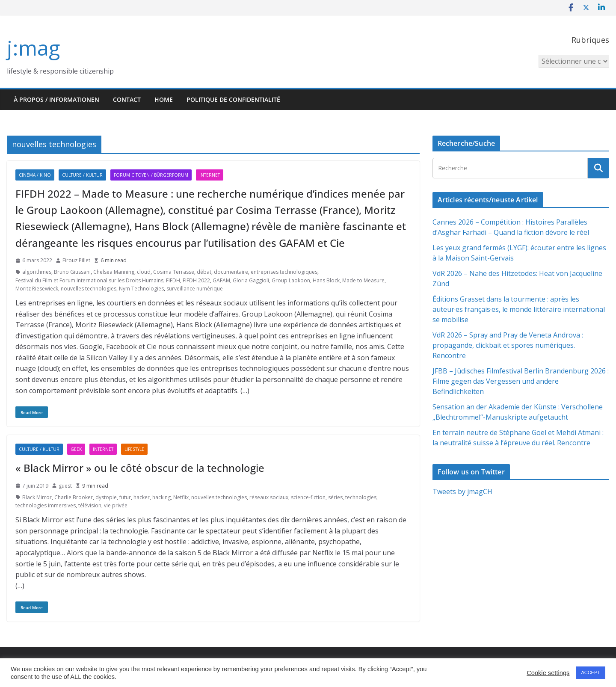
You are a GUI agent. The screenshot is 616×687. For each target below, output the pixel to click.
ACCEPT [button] (591, 672)
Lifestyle (134, 449)
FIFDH (173, 280)
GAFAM (221, 280)
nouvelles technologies (89, 289)
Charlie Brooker (74, 497)
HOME (164, 99)
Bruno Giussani (72, 272)
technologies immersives (46, 505)
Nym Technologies (141, 289)
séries (335, 497)
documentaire (231, 272)
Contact (127, 99)
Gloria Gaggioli (251, 280)
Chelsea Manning (114, 272)
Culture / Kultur (82, 175)
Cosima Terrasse (174, 272)
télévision (90, 505)
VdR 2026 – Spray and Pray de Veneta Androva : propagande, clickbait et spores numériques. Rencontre (508, 345)
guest (65, 486)
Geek (76, 449)
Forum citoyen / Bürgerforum (151, 175)
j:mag (33, 48)
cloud (144, 272)
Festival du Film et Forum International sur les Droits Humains (89, 280)
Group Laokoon (291, 280)
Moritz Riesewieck (37, 289)
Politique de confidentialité (233, 99)
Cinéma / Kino (35, 175)
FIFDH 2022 (196, 280)
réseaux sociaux (269, 497)
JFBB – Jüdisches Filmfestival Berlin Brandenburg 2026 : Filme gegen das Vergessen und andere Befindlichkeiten (521, 381)
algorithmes (37, 272)
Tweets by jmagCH (462, 492)
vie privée (116, 505)
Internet (210, 175)
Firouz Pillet (76, 260)
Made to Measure (363, 280)
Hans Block (326, 280)
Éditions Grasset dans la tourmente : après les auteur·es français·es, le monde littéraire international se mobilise (519, 309)
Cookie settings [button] (548, 673)
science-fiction (308, 497)
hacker (142, 497)
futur (125, 497)
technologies (361, 497)
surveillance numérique (195, 289)
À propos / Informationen (56, 99)
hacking (161, 497)
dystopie (106, 497)
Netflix (181, 497)
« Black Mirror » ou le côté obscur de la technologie (140, 468)
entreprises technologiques (284, 272)
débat (204, 272)
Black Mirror (37, 497)
